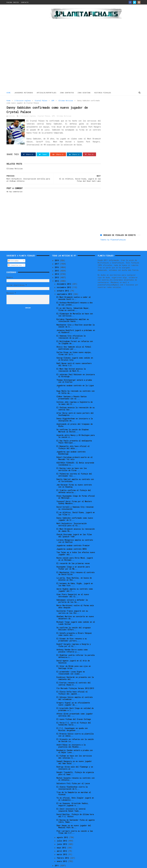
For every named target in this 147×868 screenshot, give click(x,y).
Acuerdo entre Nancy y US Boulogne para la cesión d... (76, 428)
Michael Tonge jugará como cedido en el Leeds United (76, 615)
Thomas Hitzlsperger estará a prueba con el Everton (74, 373)
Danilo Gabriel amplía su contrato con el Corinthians (75, 472)
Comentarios (15, 257)
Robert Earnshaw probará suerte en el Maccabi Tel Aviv (75, 450)
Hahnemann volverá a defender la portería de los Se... (72, 593)
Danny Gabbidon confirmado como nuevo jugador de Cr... (75, 511)
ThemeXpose (21, 865)
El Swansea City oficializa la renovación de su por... (71, 328)
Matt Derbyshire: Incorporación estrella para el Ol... (72, 516)
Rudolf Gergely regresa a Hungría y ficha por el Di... (74, 637)
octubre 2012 (63, 282)
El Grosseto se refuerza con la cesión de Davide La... (75, 732)
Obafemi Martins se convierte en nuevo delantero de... (75, 609)
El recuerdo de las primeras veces (73, 555)
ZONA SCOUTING (84, 93)
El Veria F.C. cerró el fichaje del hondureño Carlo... (74, 715)
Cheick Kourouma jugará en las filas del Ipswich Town (74, 527)
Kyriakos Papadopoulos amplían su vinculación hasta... (73, 312)
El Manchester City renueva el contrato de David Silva (76, 565)
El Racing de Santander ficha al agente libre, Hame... (76, 813)
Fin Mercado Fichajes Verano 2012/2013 (75, 680)
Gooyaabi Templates (50, 865)
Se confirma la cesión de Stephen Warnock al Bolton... (73, 422)
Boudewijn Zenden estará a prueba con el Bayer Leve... (75, 743)
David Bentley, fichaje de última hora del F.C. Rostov (75, 807)
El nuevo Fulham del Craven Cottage (74, 711)
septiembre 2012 (65, 286)
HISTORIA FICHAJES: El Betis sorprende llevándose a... (75, 455)
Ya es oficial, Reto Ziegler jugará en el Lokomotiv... (75, 791)
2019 (57, 252)
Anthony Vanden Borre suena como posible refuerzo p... (72, 642)
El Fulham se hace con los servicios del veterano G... (74, 748)
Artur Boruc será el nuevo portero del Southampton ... (75, 406)
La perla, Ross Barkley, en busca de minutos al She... (74, 571)
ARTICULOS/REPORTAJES (47, 93)
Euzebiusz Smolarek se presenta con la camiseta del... (75, 670)
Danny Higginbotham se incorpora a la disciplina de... (75, 411)
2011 (57, 857)
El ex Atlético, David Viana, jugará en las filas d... (76, 505)
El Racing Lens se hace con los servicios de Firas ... (72, 461)
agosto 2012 (63, 829)
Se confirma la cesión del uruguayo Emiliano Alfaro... (74, 620)
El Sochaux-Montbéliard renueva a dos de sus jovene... (75, 295)
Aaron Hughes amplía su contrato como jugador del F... (75, 582)
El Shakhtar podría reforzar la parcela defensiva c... (76, 648)
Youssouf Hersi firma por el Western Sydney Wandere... (74, 494)
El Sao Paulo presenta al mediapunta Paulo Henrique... (74, 433)
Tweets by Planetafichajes (113, 106)
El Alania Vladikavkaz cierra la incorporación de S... (72, 779)
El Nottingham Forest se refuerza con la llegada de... (75, 334)
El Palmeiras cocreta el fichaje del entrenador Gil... (74, 466)
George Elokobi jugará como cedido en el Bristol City (75, 351)
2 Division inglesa (23, 100)
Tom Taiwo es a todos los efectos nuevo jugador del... (76, 545)
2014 (57, 266)
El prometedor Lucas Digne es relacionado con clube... (71, 664)
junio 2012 (62, 836)
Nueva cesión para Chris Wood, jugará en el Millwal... (75, 551)
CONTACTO (25, 2)
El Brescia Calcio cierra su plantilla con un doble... (75, 726)
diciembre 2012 (64, 276)
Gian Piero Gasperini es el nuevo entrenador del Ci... (73, 587)
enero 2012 (62, 853)
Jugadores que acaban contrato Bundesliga (71, 444)
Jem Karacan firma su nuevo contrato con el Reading (74, 477)
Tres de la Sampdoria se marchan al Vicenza (74, 785)
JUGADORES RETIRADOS (24, 93)
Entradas (13, 252)
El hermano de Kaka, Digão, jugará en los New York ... (75, 576)
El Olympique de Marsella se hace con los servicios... (75, 306)
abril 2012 (62, 843)
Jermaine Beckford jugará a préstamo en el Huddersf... (76, 323)
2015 (57, 262)
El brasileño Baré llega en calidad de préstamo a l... (75, 701)
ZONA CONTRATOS (67, 93)
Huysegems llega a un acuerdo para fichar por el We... (73, 560)
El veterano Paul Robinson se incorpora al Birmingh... (76, 367)
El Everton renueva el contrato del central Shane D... (73, 675)
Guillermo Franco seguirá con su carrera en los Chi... (72, 604)
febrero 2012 (63, 850)
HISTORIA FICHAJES (103, 93)
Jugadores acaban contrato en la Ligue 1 (75, 378)
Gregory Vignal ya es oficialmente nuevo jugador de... (73, 695)
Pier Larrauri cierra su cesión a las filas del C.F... (75, 824)
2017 (57, 255)
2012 (57, 273)
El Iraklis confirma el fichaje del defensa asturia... (74, 483)
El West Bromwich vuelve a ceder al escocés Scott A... (74, 290)
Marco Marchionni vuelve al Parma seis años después (75, 598)
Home (9, 93)
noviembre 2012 (64, 279)
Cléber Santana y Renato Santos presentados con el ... (71, 389)
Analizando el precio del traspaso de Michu (75, 417)
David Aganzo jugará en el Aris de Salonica (73, 653)
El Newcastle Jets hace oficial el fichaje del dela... (73, 439)
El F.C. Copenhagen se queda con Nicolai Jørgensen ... (72, 721)
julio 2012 (62, 832)
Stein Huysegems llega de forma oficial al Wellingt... (76, 489)
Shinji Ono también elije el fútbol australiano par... (74, 339)
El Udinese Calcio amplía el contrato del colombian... (75, 690)
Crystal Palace (41, 100)
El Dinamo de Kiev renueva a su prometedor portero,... (72, 631)
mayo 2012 (62, 839)
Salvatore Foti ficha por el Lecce (73, 775)
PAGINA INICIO (13, 2)
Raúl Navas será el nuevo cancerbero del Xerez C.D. (74, 356)
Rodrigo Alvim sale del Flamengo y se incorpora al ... (75, 759)
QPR (53, 100)
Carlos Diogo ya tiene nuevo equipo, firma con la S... (74, 345)
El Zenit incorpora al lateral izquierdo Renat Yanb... (71, 802)
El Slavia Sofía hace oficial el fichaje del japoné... (72, 684)
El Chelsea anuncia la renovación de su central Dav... (76, 400)
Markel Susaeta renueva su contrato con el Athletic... (76, 771)
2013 (57, 269)
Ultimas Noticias (66, 100)
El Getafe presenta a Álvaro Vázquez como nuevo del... (74, 626)
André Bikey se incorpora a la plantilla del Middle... (71, 737)
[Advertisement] (24, 48)
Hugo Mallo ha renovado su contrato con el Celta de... (76, 384)
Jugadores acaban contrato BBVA (71, 541)
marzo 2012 (62, 846)
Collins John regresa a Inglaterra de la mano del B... (75, 395)
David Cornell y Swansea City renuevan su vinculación (75, 500)
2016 (57, 259)
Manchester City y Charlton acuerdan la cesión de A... (76, 317)
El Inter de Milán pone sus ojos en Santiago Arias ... (74, 659)
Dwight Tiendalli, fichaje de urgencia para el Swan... (75, 765)
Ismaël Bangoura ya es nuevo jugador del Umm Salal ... (74, 754)
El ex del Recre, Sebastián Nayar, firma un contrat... (73, 301)
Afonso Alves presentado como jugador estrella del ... (75, 706)
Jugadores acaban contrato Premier (73, 537)
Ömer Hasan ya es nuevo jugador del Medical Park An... (74, 818)
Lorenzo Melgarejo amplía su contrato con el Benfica (75, 533)
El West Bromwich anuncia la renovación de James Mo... (76, 522)
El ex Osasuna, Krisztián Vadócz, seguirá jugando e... (73, 796)
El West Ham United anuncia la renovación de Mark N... (71, 362)
